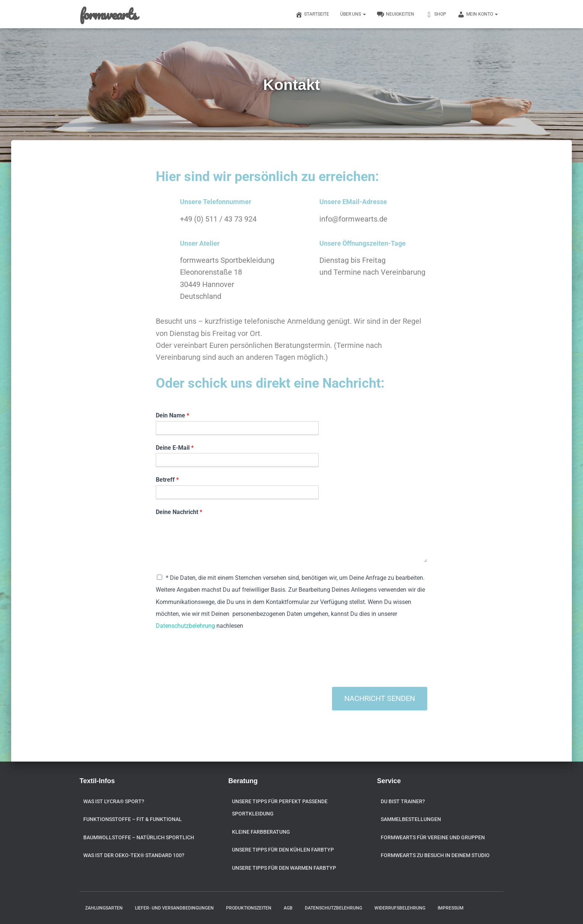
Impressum (451, 908)
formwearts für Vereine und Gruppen (433, 837)
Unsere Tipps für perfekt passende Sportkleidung (280, 808)
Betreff (167, 480)
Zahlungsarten (104, 908)
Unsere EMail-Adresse (353, 202)
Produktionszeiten (249, 908)
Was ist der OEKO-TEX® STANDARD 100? (134, 855)
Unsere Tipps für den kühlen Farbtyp (283, 850)
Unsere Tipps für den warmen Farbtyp (284, 868)
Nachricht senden (380, 698)
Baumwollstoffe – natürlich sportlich (139, 837)
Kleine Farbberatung (261, 832)
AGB (288, 908)
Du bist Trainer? (403, 801)
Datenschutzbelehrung (185, 626)
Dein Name (173, 415)
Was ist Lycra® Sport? (114, 801)
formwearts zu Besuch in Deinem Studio (435, 855)
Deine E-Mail (175, 448)
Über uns (353, 14)
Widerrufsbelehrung (400, 908)
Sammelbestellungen (411, 819)
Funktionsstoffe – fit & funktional (133, 819)
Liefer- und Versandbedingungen (174, 908)
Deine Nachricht (179, 512)
